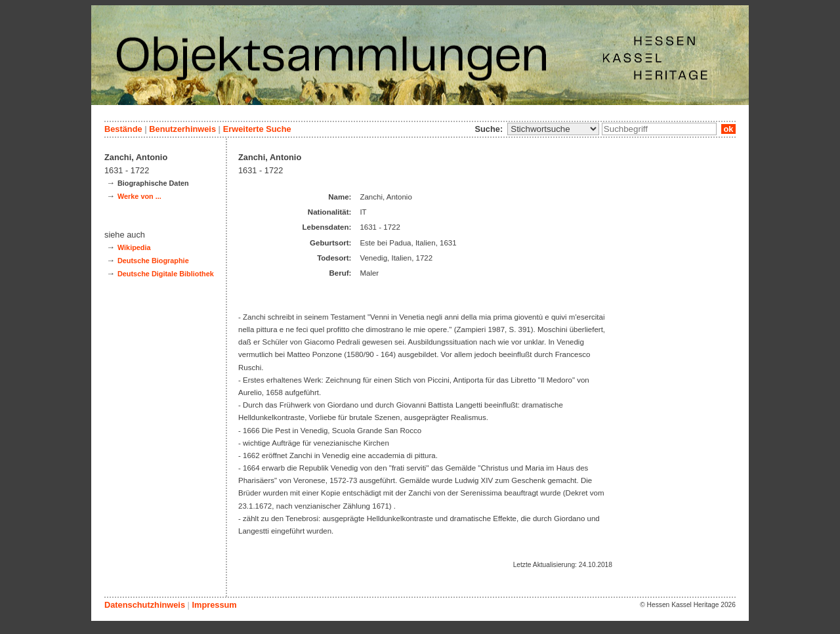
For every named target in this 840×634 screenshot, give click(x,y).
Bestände (123, 129)
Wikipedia (134, 247)
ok (728, 129)
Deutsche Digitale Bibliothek (166, 274)
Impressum (214, 605)
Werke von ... (139, 196)
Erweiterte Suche (257, 129)
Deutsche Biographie (153, 261)
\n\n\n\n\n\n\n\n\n (553, 129)
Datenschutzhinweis (145, 605)
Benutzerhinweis (182, 129)
